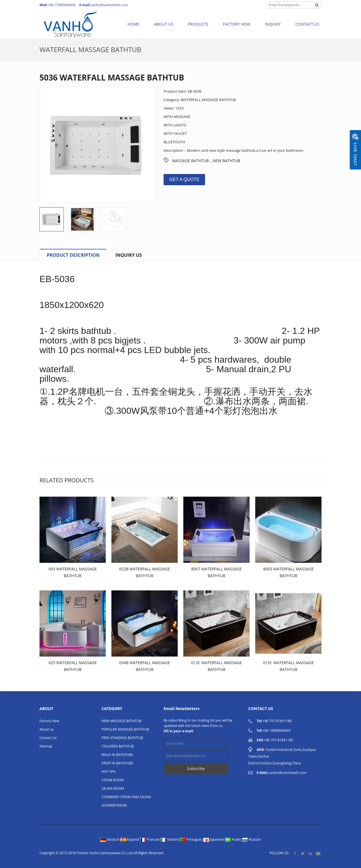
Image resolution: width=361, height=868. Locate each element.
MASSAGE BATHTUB (190, 161)
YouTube (318, 853)
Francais (150, 839)
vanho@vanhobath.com (109, 5)
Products (198, 24)
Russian (252, 839)
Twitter (303, 853)
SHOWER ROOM (114, 805)
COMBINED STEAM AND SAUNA (126, 797)
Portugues (191, 839)
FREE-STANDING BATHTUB (122, 738)
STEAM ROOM (113, 780)
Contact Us (307, 24)
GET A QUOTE (184, 179)
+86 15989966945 (277, 730)
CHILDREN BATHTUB (118, 746)
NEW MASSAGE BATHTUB (121, 721)
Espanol (130, 839)
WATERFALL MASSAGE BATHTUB (90, 49)
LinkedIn (310, 853)
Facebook (295, 853)
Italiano (170, 839)
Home (133, 24)
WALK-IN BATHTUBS (117, 755)
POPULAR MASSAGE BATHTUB (125, 729)
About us (164, 24)
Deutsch (110, 839)
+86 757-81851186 (277, 721)
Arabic (234, 839)
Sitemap (46, 746)
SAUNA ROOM (113, 788)
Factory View (237, 24)
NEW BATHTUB (226, 161)
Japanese (214, 839)
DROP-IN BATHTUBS (117, 763)
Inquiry (273, 24)
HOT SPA (108, 772)
